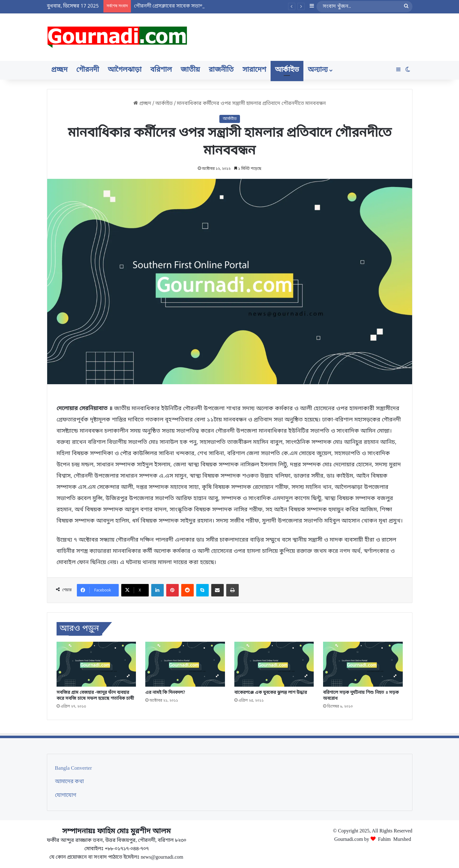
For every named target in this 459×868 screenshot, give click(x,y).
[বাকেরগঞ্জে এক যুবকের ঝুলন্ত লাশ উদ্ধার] (274, 664)
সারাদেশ (254, 70)
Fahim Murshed (395, 839)
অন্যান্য (318, 70)
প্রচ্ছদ (59, 70)
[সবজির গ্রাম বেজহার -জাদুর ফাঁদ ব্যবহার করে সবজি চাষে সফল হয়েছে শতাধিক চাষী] (96, 664)
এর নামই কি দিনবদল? (165, 693)
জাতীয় (190, 70)
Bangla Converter (74, 768)
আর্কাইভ (287, 70)
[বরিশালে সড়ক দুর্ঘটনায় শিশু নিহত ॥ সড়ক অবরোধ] (363, 664)
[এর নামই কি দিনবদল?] (185, 664)
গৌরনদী (88, 70)
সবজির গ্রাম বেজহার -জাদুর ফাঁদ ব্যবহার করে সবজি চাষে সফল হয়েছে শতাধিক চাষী (95, 696)
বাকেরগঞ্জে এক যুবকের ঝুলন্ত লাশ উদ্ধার (271, 693)
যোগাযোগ (66, 796)
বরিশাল (161, 70)
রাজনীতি (221, 70)
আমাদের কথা (69, 782)
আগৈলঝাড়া (125, 70)
